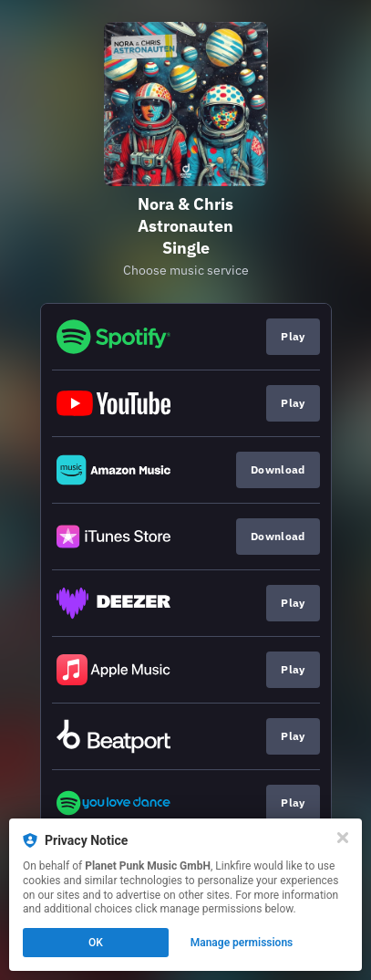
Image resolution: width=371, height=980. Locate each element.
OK (96, 943)
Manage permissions (242, 943)
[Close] (343, 838)
